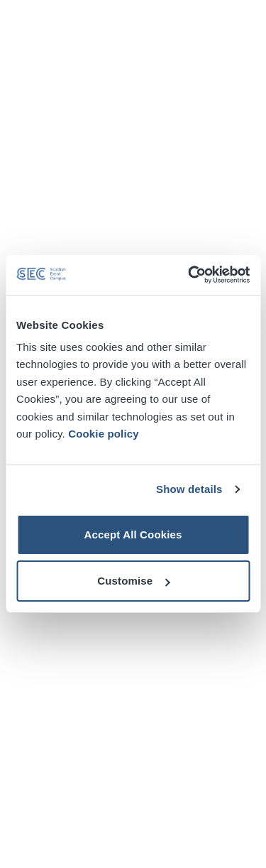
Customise (133, 581)
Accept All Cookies (133, 535)
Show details (189, 489)
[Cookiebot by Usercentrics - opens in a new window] (189, 275)
